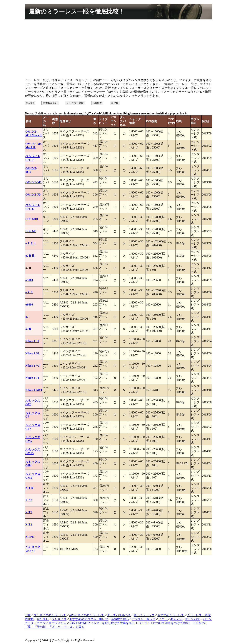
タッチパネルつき (119, 615)
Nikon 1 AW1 (34, 390)
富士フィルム (58, 623)
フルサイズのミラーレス (50, 615)
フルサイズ (59, 619)
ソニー (163, 619)
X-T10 (29, 488)
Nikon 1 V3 (32, 366)
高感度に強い (120, 619)
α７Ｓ (29, 292)
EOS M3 (31, 231)
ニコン (41, 623)
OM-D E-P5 (33, 195)
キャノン (176, 619)
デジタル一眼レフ (143, 619)
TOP (28, 615)
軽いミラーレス (144, 615)
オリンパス (192, 619)
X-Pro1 (30, 537)
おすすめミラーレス (171, 615)
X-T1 (29, 512)
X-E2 (29, 524)
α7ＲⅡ (30, 256)
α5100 (29, 280)
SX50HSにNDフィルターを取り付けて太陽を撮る (102, 623)
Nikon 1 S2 (32, 353)
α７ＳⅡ (31, 243)
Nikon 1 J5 (32, 341)
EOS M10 (32, 219)
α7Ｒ (28, 329)
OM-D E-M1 (34, 182)
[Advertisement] (118, 49)
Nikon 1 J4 (32, 378)
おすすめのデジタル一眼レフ (89, 619)
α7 (27, 317)
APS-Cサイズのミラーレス (87, 615)
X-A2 (29, 500)
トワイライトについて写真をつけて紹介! (162, 623)
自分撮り (43, 619)
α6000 (29, 305)
